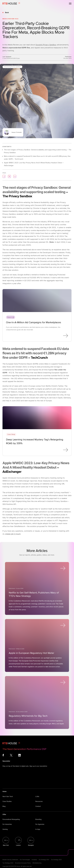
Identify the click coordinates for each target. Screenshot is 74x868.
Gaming (6, 829)
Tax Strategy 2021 (44, 860)
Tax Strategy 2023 (8, 863)
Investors (34, 860)
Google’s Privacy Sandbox (46, 45)
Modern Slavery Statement (10, 860)
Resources (40, 801)
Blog (5, 806)
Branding (39, 819)
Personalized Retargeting (12, 819)
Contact (39, 806)
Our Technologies (25, 860)
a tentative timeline (38, 275)
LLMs (38, 796)
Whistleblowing (37, 863)
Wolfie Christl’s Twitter (55, 386)
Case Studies (8, 801)
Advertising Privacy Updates (12, 67)
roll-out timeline (16, 208)
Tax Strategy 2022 (56, 860)
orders (41, 364)
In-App (39, 829)
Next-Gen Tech (9, 796)
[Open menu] (70, 4)
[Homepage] (11, 4)
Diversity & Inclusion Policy (23, 863)
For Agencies (41, 824)
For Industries (8, 824)
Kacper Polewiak (17, 132)
